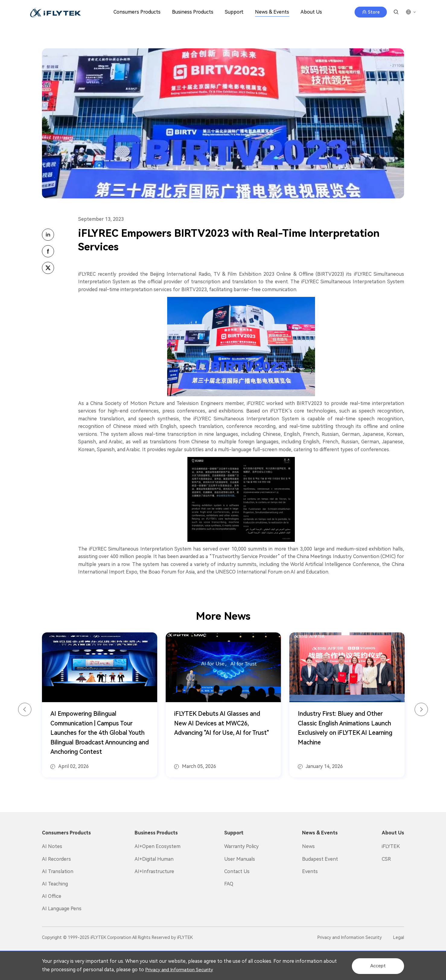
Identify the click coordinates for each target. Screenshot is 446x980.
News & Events (272, 12)
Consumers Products (137, 12)
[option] (100, 705)
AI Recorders (56, 859)
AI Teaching (55, 884)
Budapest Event (320, 859)
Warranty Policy (241, 846)
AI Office (52, 896)
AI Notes (52, 846)
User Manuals (240, 859)
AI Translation (58, 871)
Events (310, 871)
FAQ (229, 884)
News (308, 846)
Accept (375, 965)
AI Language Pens (62, 909)
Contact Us (237, 871)
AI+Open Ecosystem (158, 846)
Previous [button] (25, 710)
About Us (311, 12)
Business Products (193, 12)
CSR (386, 859)
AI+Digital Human (154, 859)
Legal (399, 937)
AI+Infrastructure (154, 871)
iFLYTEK (391, 846)
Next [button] (421, 710)
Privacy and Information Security (196, 970)
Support (234, 12)
